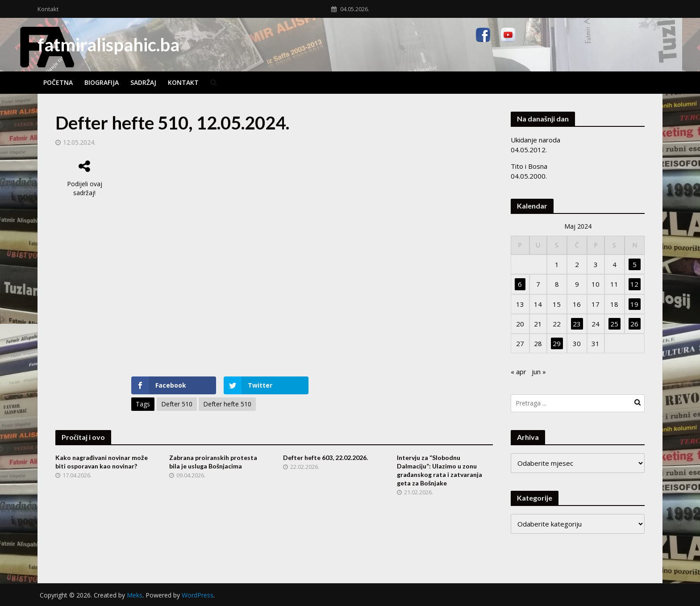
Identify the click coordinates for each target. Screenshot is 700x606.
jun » (539, 372)
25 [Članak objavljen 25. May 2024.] (614, 324)
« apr (519, 372)
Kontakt (48, 9)
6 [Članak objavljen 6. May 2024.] (520, 284)
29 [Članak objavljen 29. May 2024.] (557, 343)
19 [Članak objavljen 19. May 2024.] (634, 304)
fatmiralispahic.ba (108, 45)
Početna (58, 82)
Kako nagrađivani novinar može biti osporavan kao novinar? (102, 462)
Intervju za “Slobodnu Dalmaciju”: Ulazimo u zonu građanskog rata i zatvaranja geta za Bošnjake (440, 470)
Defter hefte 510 (227, 404)
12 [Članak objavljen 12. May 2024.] (634, 284)
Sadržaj (143, 82)
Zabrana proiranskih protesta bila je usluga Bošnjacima (213, 462)
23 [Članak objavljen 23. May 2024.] (577, 324)
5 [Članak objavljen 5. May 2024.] (635, 264)
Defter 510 (177, 404)
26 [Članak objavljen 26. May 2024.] (634, 324)
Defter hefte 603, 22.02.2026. (325, 458)
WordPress (198, 595)
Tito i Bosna (529, 166)
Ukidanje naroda (535, 140)
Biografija (102, 82)
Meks (135, 595)
